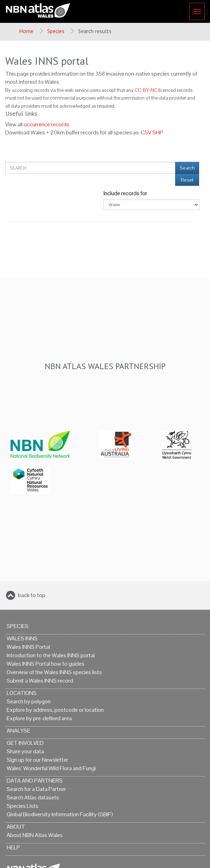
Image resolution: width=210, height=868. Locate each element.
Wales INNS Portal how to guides (46, 664)
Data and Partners (35, 781)
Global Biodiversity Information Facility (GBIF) (60, 814)
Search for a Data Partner (36, 789)
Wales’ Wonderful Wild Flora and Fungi (51, 768)
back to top (32, 595)
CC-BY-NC (146, 90)
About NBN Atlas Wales (35, 835)
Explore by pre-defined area (39, 718)
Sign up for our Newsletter (37, 760)
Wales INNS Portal (28, 647)
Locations (22, 693)
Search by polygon (29, 701)
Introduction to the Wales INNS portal (51, 655)
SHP (158, 132)
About (16, 827)
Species (56, 31)
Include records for (125, 193)
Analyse (18, 731)
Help (13, 847)
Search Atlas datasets (33, 797)
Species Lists (23, 806)
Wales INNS (22, 638)
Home (26, 31)
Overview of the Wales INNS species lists (54, 672)
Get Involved (25, 743)
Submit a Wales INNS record (40, 681)
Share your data (25, 751)
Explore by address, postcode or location (55, 710)
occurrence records (46, 124)
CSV (146, 132)
